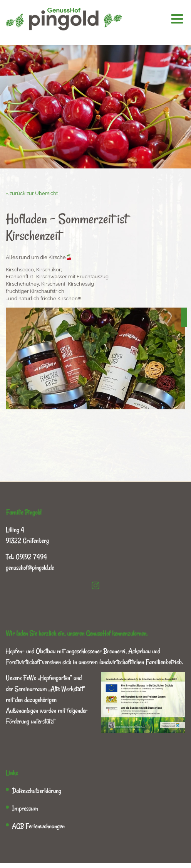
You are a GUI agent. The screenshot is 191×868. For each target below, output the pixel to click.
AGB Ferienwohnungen (38, 826)
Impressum (25, 808)
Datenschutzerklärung (37, 791)
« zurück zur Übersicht (32, 193)
